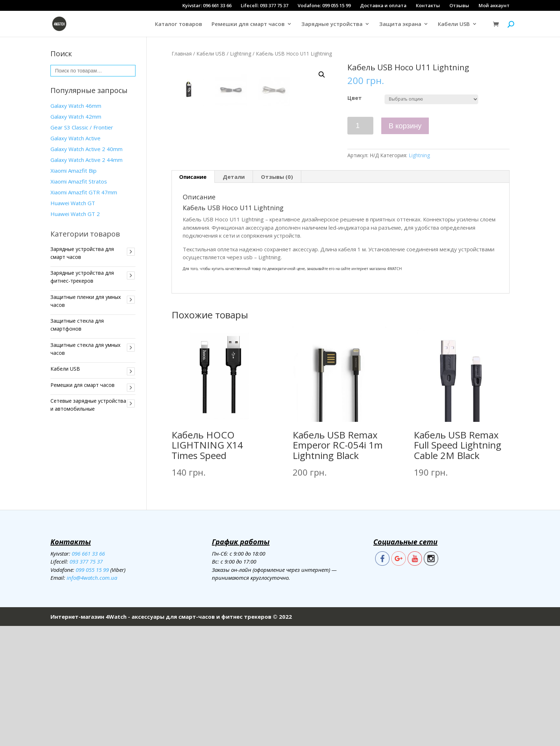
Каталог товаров (179, 24)
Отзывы (459, 5)
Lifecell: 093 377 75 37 (265, 5)
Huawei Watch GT (73, 203)
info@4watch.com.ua (92, 698)
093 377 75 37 (86, 681)
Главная (182, 54)
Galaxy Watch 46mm (76, 106)
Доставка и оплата (383, 5)
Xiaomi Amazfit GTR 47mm (84, 192)
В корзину (405, 126)
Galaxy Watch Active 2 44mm (86, 160)
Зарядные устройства (332, 24)
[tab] (193, 297)
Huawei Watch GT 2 (75, 214)
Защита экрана (400, 24)
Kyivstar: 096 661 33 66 (207, 5)
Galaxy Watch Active (75, 138)
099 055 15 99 (92, 689)
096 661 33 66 (88, 673)
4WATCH (394, 388)
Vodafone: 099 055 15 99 (324, 5)
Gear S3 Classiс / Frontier (82, 127)
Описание (193, 297)
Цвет (355, 98)
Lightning (241, 54)
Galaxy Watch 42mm (76, 116)
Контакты (428, 5)
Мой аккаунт (494, 5)
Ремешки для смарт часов (248, 24)
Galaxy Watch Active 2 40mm (86, 149)
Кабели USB (454, 24)
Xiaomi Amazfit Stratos (79, 181)
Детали (234, 297)
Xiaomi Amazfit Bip (74, 171)
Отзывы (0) (277, 297)
